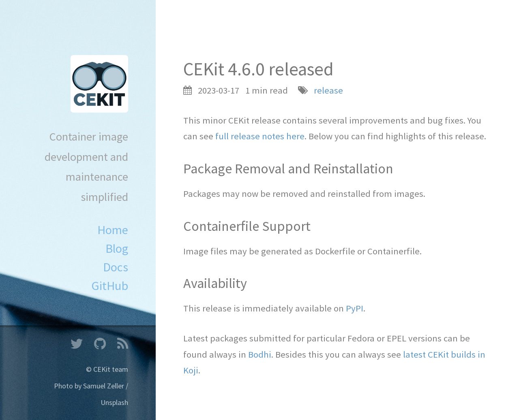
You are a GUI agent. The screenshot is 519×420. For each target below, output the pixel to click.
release (328, 90)
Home (113, 230)
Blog (117, 248)
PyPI (355, 308)
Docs (116, 267)
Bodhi (260, 354)
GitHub (110, 286)
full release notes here (260, 136)
